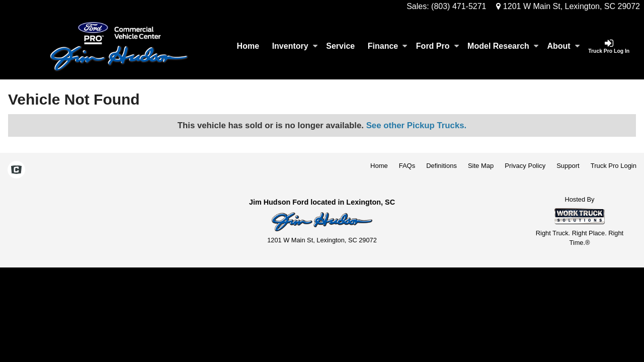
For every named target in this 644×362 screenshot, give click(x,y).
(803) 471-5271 (459, 6)
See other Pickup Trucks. (417, 125)
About (563, 46)
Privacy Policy (525, 166)
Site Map (481, 166)
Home (248, 46)
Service (340, 46)
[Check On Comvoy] (16, 170)
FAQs (407, 166)
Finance (387, 46)
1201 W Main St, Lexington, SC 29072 (568, 6)
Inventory (295, 46)
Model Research (503, 46)
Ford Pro (437, 46)
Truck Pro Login (614, 166)
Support (568, 166)
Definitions (441, 166)
